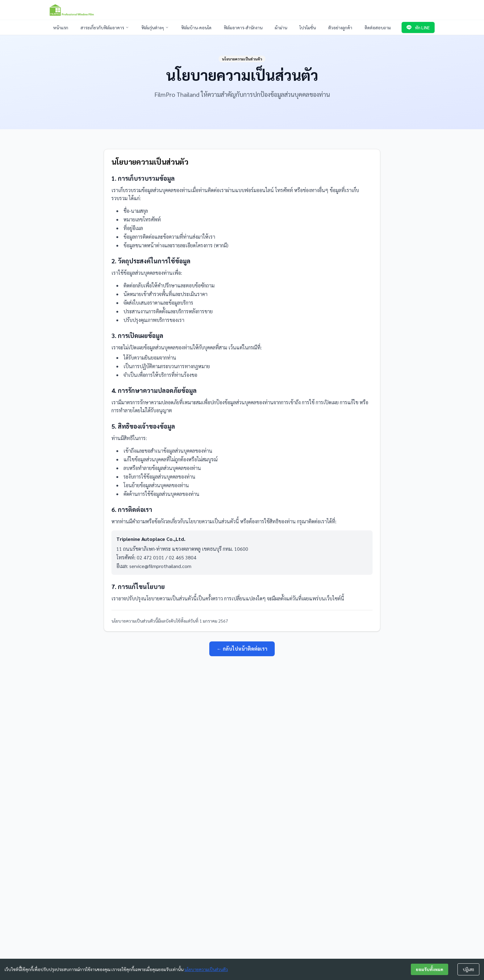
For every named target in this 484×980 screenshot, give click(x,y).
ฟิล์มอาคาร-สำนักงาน (243, 27)
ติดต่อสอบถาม (378, 27)
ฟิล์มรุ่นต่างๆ (155, 27)
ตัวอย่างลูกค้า (340, 27)
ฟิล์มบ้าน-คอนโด (196, 27)
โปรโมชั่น (308, 27)
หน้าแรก (61, 27)
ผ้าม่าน (281, 27)
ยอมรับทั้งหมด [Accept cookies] (430, 969)
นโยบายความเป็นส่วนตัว (206, 969)
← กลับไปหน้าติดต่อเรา (242, 649)
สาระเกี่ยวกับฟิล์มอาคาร (105, 27)
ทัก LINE (418, 27)
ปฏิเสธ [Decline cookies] (468, 969)
